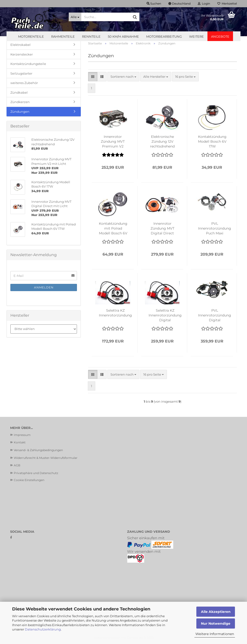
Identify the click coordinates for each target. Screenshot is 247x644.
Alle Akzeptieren (216, 612)
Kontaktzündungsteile (28, 64)
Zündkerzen (20, 102)
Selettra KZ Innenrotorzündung (115, 313)
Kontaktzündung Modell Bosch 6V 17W (212, 141)
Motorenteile (31, 36)
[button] (179, 4)
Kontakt (20, 442)
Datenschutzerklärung (43, 629)
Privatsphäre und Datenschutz (36, 473)
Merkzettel (227, 3)
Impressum (22, 435)
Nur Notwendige (216, 623)
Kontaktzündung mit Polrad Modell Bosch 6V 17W (113, 228)
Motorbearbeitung (164, 36)
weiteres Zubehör (24, 83)
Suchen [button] (154, 3)
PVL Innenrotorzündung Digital (215, 315)
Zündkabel (19, 92)
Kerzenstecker (22, 54)
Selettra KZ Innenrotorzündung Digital (165, 315)
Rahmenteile (63, 36)
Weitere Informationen (215, 634)
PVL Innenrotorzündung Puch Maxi (215, 228)
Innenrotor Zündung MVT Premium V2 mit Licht (113, 142)
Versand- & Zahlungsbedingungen (38, 450)
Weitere (196, 36)
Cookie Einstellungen (29, 480)
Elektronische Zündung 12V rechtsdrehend (162, 141)
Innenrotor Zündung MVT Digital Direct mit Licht (162, 228)
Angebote (220, 36)
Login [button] (204, 3)
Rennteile (91, 36)
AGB (17, 465)
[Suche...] (75, 17)
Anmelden (44, 287)
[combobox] (123, 77)
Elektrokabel (21, 45)
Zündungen (20, 112)
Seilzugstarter (21, 73)
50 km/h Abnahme (123, 36)
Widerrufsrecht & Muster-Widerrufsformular (46, 458)
